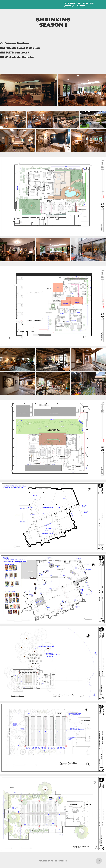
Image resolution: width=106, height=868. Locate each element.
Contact (69, 6)
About (81, 6)
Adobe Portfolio (59, 861)
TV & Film (89, 3)
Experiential (72, 3)
